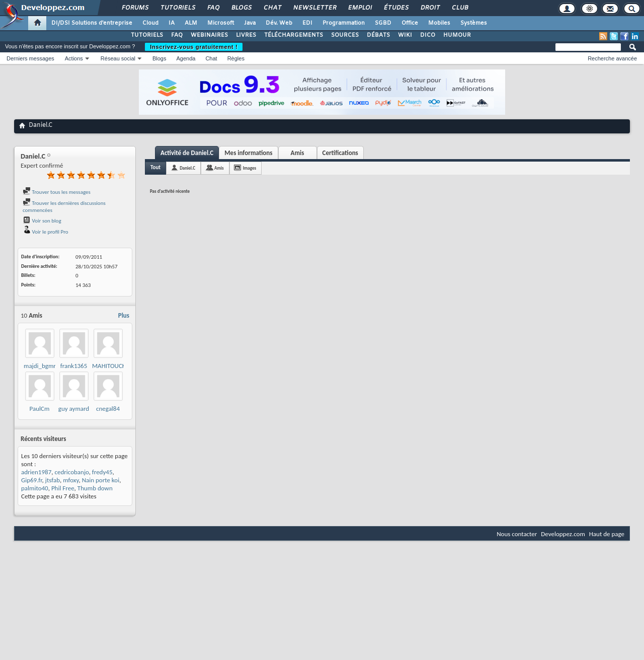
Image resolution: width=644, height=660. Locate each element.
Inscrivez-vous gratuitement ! (194, 47)
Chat (272, 8)
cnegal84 (108, 409)
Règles (236, 58)
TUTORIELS (147, 35)
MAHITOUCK (109, 366)
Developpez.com (563, 534)
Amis (298, 153)
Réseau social (118, 58)
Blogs (241, 8)
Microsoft (221, 23)
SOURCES (345, 35)
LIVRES (246, 35)
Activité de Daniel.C (187, 153)
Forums (135, 8)
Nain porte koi (101, 480)
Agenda (186, 58)
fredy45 (102, 472)
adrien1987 (36, 472)
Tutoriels (177, 8)
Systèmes (474, 23)
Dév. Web (279, 23)
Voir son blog (42, 221)
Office (410, 23)
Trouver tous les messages (57, 192)
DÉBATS (378, 35)
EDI (307, 23)
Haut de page (607, 534)
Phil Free (63, 488)
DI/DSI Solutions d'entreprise (92, 23)
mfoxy (71, 480)
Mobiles (439, 23)
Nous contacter (517, 534)
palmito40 (35, 488)
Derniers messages (30, 58)
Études (396, 8)
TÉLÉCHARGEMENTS (294, 35)
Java (250, 23)
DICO (428, 35)
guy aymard (74, 409)
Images (250, 168)
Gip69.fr (32, 480)
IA (172, 23)
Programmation (344, 23)
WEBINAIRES (209, 35)
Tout (155, 167)
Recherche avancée (612, 58)
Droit (430, 8)
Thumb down (95, 488)
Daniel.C (187, 168)
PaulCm (40, 409)
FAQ (213, 8)
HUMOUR (457, 35)
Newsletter (314, 8)
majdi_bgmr (40, 366)
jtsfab (53, 480)
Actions (74, 58)
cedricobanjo (71, 472)
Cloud (150, 23)
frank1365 (74, 366)
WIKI (405, 35)
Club (459, 8)
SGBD (383, 23)
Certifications (340, 153)
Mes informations (248, 153)
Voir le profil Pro (46, 232)
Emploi (359, 8)
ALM (191, 23)
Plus (124, 315)
